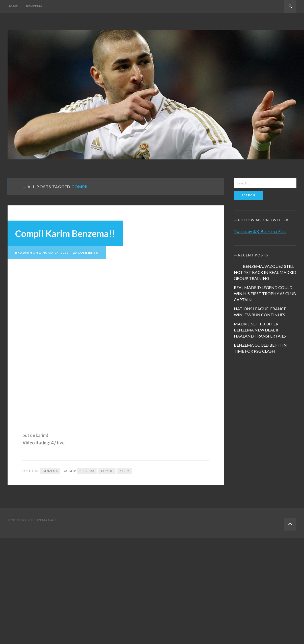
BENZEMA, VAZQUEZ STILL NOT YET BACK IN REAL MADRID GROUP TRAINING (265, 272)
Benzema (34, 6)
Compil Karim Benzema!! (65, 233)
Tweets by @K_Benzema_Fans (260, 231)
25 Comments (86, 253)
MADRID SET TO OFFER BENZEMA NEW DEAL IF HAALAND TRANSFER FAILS (260, 330)
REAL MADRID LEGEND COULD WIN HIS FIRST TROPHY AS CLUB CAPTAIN (265, 293)
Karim (125, 471)
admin (26, 253)
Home (13, 6)
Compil (107, 471)
